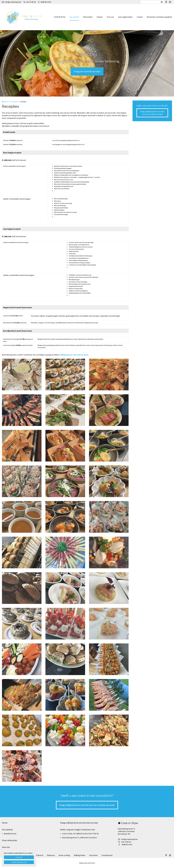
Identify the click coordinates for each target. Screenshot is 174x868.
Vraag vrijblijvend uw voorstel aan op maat (79, 823)
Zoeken (162, 2)
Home (6, 102)
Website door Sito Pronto (87, 863)
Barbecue (51, 855)
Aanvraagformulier (125, 17)
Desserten (93, 855)
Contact (140, 17)
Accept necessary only (19, 862)
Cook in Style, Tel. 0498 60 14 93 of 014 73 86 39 (80, 834)
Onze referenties (10, 840)
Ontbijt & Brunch (37, 855)
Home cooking (64, 855)
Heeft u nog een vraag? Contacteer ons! (77, 830)
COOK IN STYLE (60, 17)
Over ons (110, 17)
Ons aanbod (7, 830)
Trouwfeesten (107, 855)
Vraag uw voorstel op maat (87, 71)
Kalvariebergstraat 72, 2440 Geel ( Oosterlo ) (80, 838)
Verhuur (100, 17)
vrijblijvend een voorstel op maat (74, 355)
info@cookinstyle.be (12, 2)
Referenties (88, 17)
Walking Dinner (80, 855)
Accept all (19, 857)
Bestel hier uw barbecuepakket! (159, 17)
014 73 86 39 (30, 2)
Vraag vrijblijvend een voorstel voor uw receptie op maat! (152, 113)
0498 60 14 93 (45, 2)
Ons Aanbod (74, 17)
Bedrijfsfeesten (10, 834)
